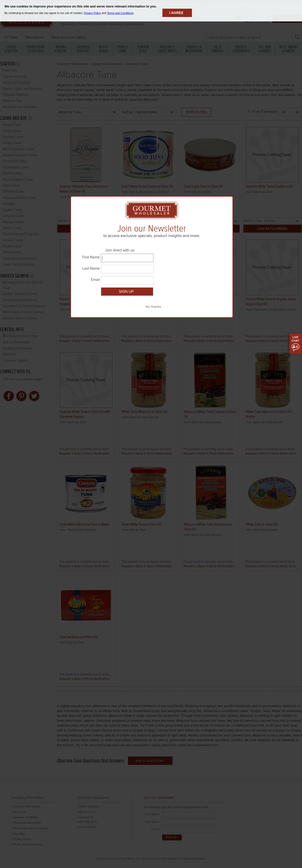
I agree (176, 13)
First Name (91, 257)
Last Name (91, 268)
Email (95, 280)
